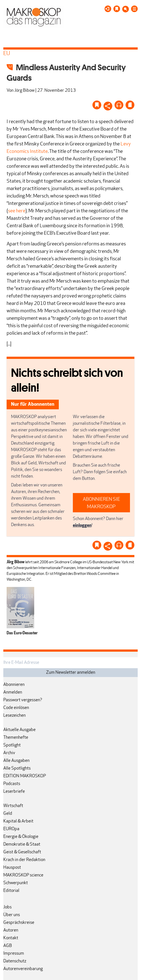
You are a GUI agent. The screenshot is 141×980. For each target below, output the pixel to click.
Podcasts (12, 784)
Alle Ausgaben (16, 761)
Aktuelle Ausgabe (19, 730)
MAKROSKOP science (23, 875)
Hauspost (12, 868)
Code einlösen (16, 708)
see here (17, 211)
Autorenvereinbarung (23, 969)
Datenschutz (15, 961)
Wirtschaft (13, 806)
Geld (8, 814)
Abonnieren (14, 685)
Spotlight (12, 745)
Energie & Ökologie (21, 837)
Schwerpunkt (16, 883)
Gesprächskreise (19, 923)
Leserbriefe (14, 792)
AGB (8, 946)
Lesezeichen (14, 716)
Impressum (14, 954)
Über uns (12, 915)
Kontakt (11, 938)
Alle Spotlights (17, 768)
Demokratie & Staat (22, 844)
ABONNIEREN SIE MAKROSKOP (101, 503)
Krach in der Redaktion (24, 860)
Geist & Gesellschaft (22, 852)
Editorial (11, 891)
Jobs (7, 907)
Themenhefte (16, 738)
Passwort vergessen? (23, 700)
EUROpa (11, 829)
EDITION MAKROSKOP (25, 776)
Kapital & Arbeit (18, 821)
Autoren (11, 930)
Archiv (9, 753)
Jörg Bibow (24, 91)
